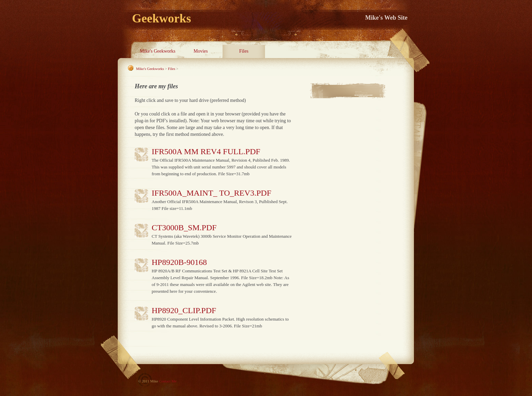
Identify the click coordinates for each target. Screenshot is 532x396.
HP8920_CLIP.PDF (184, 310)
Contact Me (168, 381)
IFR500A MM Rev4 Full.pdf (206, 151)
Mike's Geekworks (158, 51)
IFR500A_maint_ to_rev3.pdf (212, 193)
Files (244, 51)
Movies (201, 51)
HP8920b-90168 (179, 262)
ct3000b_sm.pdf (184, 228)
